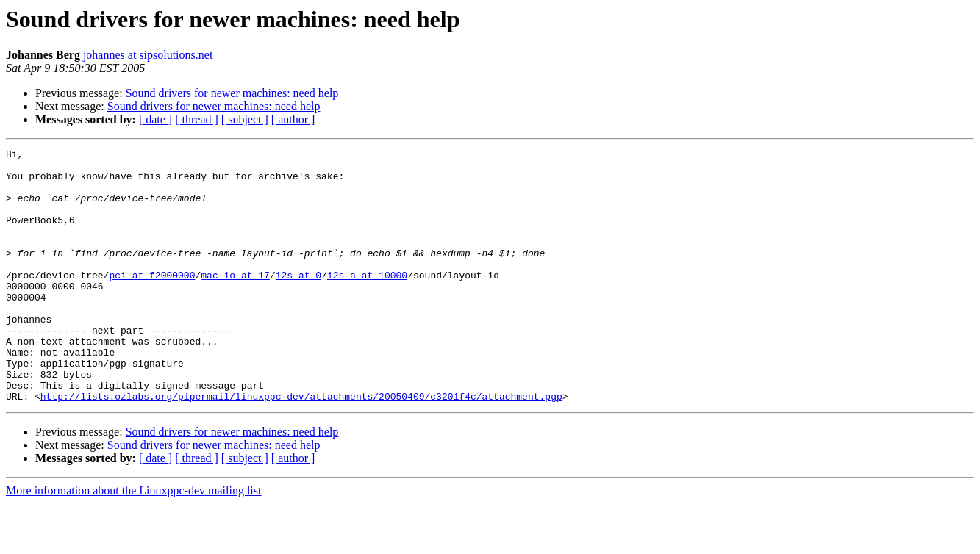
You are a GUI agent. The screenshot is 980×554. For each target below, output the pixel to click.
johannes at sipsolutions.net (148, 55)
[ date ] (155, 119)
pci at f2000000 (152, 301)
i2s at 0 (298, 301)
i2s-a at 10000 (367, 301)
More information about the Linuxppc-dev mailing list (133, 541)
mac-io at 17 (235, 301)
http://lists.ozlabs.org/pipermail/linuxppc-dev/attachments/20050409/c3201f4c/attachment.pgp (301, 447)
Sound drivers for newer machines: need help (232, 93)
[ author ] (293, 119)
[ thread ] (197, 119)
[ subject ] (245, 119)
